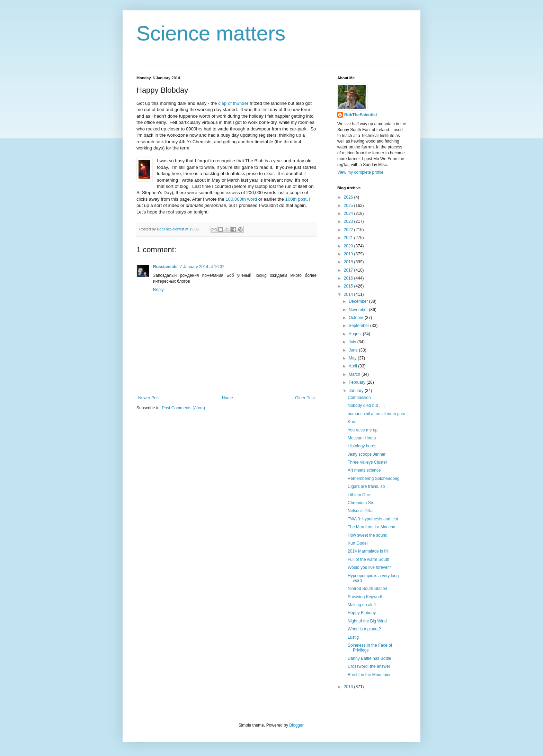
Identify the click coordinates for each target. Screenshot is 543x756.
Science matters (211, 33)
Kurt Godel (358, 543)
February (358, 382)
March (355, 374)
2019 (349, 254)
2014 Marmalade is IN (368, 551)
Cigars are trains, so (366, 486)
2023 (349, 221)
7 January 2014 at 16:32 (202, 267)
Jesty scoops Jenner (367, 454)
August (356, 334)
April (353, 366)
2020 (349, 246)
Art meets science (364, 470)
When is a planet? (364, 629)
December (359, 301)
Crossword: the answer (369, 666)
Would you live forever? (369, 567)
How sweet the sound (368, 535)
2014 (349, 294)
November (359, 310)
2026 (349, 197)
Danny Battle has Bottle (369, 658)
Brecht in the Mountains (370, 675)
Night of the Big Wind (367, 621)
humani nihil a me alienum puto (376, 414)
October (357, 318)
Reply (158, 290)
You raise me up (363, 430)
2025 (349, 206)
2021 (349, 238)
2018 (349, 262)
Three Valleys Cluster (367, 462)
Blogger (296, 725)
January (357, 391)
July (353, 342)
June (354, 350)
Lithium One (359, 495)
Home (228, 398)
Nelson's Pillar (361, 511)
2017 (349, 270)
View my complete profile (360, 172)
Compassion (359, 398)
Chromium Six (361, 503)
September (359, 326)
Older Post (305, 398)
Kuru (352, 422)
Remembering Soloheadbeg (373, 479)
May (353, 358)
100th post (296, 199)
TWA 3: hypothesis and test (373, 519)
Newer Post (149, 398)
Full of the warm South (368, 559)
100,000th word (241, 199)
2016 (349, 278)
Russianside (165, 267)
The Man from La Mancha (371, 527)
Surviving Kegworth (366, 597)
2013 (349, 687)
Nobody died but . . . (366, 406)
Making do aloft (362, 605)
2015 (349, 286)
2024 (349, 213)
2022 (349, 230)
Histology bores (362, 446)
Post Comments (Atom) (183, 408)
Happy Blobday (362, 613)
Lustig (353, 637)
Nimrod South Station (367, 589)
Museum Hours (362, 438)
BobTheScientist (361, 115)
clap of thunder (233, 103)
